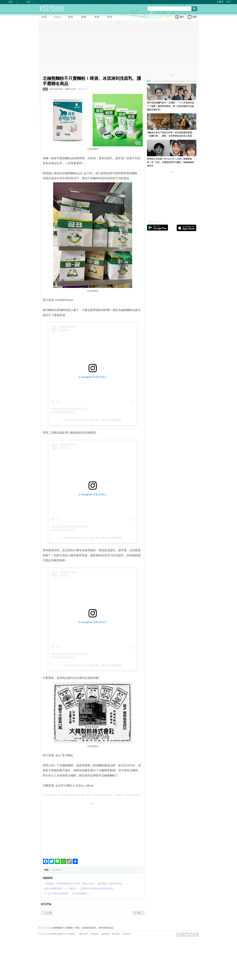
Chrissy (81, 89)
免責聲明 (94, 934)
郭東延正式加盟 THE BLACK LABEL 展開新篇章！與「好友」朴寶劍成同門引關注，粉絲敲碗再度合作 (171, 162)
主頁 (40, 928)
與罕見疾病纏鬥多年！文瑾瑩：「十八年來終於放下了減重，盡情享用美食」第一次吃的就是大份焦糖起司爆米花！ (171, 106)
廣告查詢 (116, 934)
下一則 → (138, 913)
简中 (229, 2)
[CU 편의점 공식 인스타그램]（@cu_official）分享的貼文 (93, 420)
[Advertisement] (93, 829)
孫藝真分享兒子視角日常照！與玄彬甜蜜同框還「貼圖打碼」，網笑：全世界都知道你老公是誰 (169, 134)
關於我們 (84, 934)
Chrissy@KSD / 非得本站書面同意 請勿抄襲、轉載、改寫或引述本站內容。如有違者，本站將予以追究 (91, 795)
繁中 (221, 2)
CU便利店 (57, 870)
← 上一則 (47, 913)
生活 (45, 89)
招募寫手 (127, 934)
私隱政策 (105, 934)
